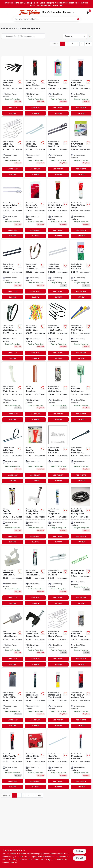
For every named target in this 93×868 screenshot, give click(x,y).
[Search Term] (46, 19)
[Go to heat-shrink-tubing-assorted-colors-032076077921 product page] (58, 86)
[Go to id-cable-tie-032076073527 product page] (58, 576)
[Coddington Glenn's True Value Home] (30, 13)
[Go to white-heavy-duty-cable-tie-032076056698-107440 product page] (12, 392)
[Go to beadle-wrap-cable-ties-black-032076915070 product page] (35, 698)
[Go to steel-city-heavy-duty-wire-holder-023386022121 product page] (81, 392)
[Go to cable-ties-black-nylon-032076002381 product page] (81, 454)
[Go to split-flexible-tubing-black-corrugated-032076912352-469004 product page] (81, 515)
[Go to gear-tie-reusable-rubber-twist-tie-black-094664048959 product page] (12, 515)
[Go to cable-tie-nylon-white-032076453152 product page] (58, 760)
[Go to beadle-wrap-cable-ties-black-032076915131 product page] (35, 576)
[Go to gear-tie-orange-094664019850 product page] (35, 392)
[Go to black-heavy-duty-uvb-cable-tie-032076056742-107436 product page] (12, 270)
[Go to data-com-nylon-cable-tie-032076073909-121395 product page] (81, 331)
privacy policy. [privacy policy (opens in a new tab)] (12, 860)
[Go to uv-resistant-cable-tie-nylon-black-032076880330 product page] (81, 760)
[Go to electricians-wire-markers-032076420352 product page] (35, 209)
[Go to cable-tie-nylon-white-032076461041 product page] (58, 637)
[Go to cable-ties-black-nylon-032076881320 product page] (58, 147)
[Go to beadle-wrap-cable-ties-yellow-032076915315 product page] (58, 698)
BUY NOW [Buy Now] (13, 113)
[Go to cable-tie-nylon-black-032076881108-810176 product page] (35, 86)
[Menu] (6, 14)
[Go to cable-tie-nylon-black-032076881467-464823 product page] (81, 637)
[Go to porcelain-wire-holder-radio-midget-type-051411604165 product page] (12, 637)
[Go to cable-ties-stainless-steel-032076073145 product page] (35, 270)
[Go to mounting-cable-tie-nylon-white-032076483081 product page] (12, 209)
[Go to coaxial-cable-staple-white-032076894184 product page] (35, 515)
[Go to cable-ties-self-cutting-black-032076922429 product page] (58, 392)
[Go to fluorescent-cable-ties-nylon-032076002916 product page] (35, 331)
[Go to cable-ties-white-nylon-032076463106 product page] (35, 147)
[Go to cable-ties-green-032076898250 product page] (81, 270)
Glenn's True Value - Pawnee (58, 12)
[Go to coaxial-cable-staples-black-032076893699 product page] (35, 637)
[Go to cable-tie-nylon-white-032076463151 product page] (12, 147)
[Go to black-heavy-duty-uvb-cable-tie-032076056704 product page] (12, 331)
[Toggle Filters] (90, 36)
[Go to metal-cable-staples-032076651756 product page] (35, 760)
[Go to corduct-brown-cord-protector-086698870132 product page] (81, 147)
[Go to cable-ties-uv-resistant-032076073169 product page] (81, 698)
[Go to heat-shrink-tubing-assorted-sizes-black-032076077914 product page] (12, 86)
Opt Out (79, 858)
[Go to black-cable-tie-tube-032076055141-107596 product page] (58, 209)
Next (88, 44)
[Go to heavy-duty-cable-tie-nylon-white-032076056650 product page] (58, 454)
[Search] (78, 19)
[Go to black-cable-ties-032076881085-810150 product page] (58, 331)
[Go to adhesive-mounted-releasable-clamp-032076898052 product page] (12, 576)
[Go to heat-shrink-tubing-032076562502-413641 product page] (12, 698)
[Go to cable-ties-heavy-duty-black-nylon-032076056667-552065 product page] (12, 454)
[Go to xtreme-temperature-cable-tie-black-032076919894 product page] (58, 515)
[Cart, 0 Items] (88, 12)
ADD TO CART (13, 108)
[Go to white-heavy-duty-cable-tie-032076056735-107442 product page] (58, 270)
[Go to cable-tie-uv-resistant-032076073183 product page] (12, 760)
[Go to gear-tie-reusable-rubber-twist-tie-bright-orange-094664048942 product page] (35, 454)
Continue (79, 851)
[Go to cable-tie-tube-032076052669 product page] (81, 209)
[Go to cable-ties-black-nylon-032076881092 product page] (81, 86)
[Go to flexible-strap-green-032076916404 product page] (81, 576)
